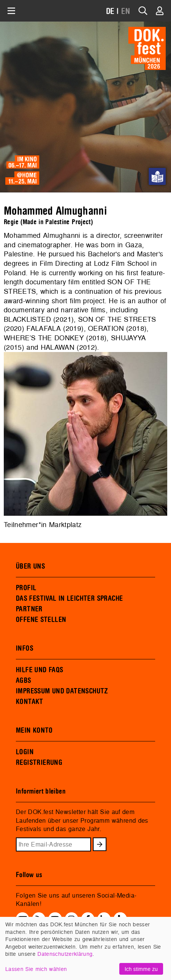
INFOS (25, 648)
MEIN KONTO (34, 730)
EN (126, 12)
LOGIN (25, 752)
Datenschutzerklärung (65, 954)
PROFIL (26, 588)
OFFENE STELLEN (41, 620)
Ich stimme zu (141, 969)
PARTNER (29, 609)
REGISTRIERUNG (39, 763)
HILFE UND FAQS (39, 670)
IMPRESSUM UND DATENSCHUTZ (62, 691)
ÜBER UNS (30, 566)
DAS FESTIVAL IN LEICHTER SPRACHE (69, 599)
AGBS (24, 681)
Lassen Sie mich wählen (36, 969)
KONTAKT (30, 702)
